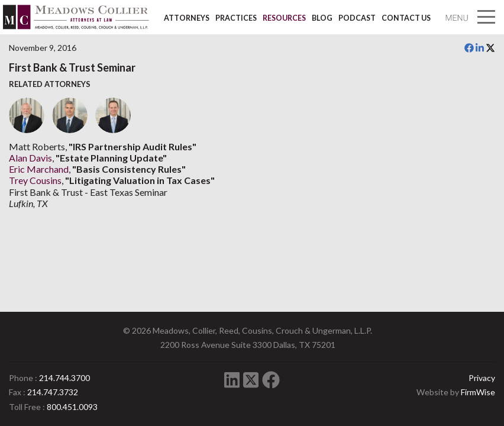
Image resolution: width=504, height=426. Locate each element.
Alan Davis (30, 158)
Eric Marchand (39, 169)
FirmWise (478, 392)
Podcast (357, 18)
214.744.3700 (64, 378)
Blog (322, 18)
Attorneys (187, 18)
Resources (284, 18)
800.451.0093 (72, 407)
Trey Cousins (35, 180)
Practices (236, 18)
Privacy (482, 378)
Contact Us (406, 18)
